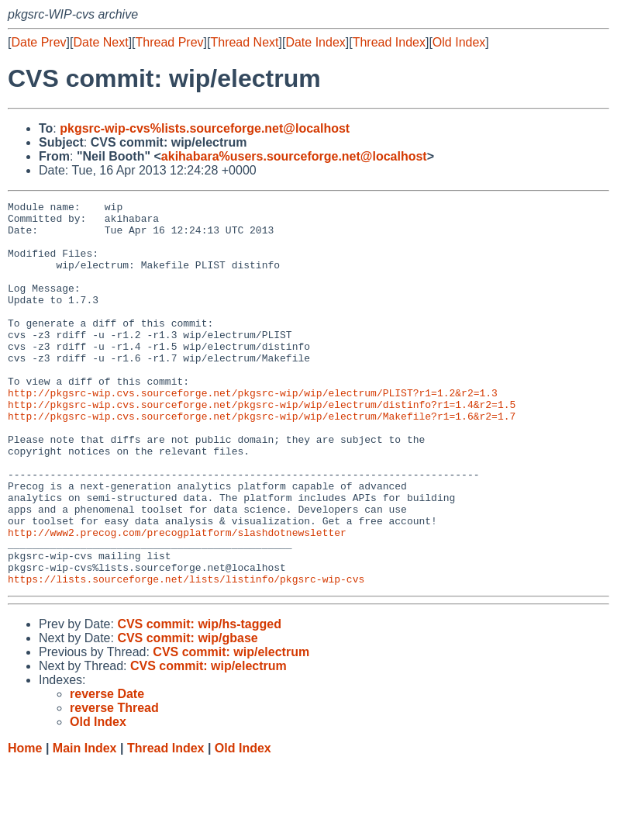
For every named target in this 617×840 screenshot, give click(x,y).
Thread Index (389, 42)
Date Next (100, 42)
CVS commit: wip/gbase (187, 715)
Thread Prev (170, 42)
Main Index (85, 825)
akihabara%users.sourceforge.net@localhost (294, 156)
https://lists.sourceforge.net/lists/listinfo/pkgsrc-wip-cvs (186, 655)
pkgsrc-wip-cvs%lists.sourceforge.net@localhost (205, 128)
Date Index (315, 42)
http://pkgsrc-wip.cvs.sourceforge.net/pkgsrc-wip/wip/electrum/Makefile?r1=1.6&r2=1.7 (262, 460)
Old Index (459, 42)
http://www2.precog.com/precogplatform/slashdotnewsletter (177, 600)
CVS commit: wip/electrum (231, 729)
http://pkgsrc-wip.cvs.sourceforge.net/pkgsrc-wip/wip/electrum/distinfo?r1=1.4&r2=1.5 (262, 446)
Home (25, 825)
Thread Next (244, 42)
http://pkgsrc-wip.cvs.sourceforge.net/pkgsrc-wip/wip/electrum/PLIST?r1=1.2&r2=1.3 (253, 432)
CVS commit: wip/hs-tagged (199, 701)
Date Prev (38, 42)
